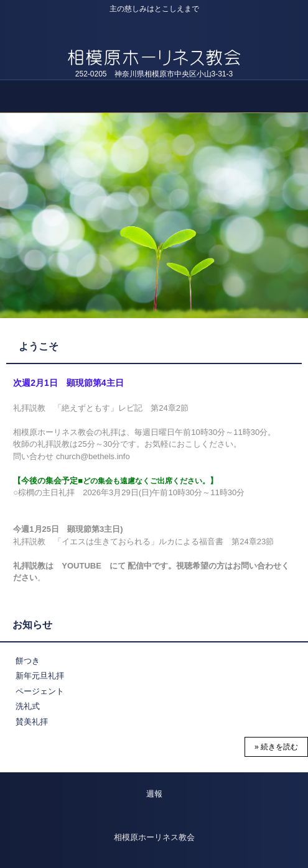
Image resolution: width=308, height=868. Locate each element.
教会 (154, 43)
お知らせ (32, 625)
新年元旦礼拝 (40, 676)
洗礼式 (28, 706)
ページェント (40, 691)
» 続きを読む (276, 747)
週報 (154, 794)
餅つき (28, 661)
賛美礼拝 (32, 722)
